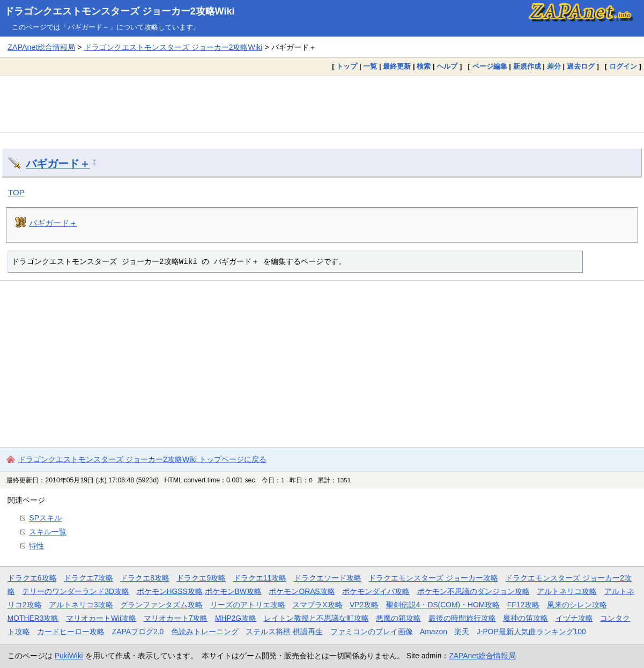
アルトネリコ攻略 (567, 591)
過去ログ (581, 66)
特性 (36, 546)
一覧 (370, 66)
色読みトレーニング (205, 632)
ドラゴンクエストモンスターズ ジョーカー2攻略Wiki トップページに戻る (142, 459)
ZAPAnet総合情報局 (41, 47)
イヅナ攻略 (574, 618)
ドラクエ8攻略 (145, 578)
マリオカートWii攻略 (101, 618)
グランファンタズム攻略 (161, 605)
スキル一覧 (48, 532)
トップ (347, 66)
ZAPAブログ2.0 (138, 632)
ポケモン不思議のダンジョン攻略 (473, 591)
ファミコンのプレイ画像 (372, 632)
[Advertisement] (322, 104)
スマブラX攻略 (317, 605)
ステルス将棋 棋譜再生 (284, 632)
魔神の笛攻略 (525, 618)
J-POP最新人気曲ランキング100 (531, 632)
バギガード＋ (58, 164)
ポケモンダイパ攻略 (376, 591)
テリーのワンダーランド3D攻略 (76, 591)
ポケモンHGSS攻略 (170, 591)
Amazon (434, 632)
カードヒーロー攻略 (71, 632)
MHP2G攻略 (236, 618)
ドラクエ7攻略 (88, 578)
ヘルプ (447, 66)
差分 (554, 66)
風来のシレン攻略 (577, 605)
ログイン (623, 66)
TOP (16, 192)
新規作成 (527, 66)
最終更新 (397, 66)
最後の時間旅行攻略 (462, 618)
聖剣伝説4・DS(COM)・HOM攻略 (443, 605)
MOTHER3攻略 (33, 618)
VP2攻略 (364, 605)
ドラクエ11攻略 (260, 578)
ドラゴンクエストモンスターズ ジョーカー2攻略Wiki (120, 11)
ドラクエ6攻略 (32, 578)
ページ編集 (490, 66)
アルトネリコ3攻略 (81, 605)
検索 (424, 66)
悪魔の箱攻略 (398, 618)
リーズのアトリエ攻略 (248, 605)
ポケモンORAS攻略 (302, 591)
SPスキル (45, 518)
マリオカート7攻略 (176, 618)
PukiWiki (69, 656)
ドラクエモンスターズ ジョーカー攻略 (433, 578)
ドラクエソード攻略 (328, 578)
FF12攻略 (523, 605)
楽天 (462, 632)
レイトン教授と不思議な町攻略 (316, 618)
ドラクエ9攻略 (201, 578)
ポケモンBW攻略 (233, 591)
